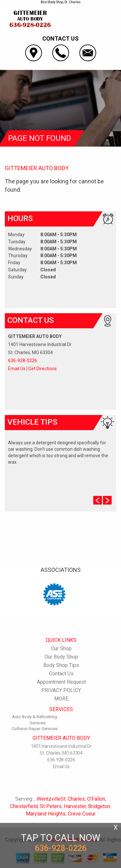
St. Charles (73, 799)
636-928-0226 (23, 361)
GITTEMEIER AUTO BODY (37, 168)
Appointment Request (61, 682)
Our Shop (61, 648)
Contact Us (61, 674)
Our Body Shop (61, 657)
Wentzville (49, 799)
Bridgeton (99, 806)
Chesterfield (24, 806)
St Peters (51, 806)
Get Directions (43, 369)
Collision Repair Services (35, 729)
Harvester (75, 806)
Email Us (17, 369)
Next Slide (107, 500)
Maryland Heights (46, 814)
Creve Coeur (82, 814)
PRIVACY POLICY (61, 690)
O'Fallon (96, 799)
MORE (61, 699)
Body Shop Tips (61, 665)
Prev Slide (98, 500)
